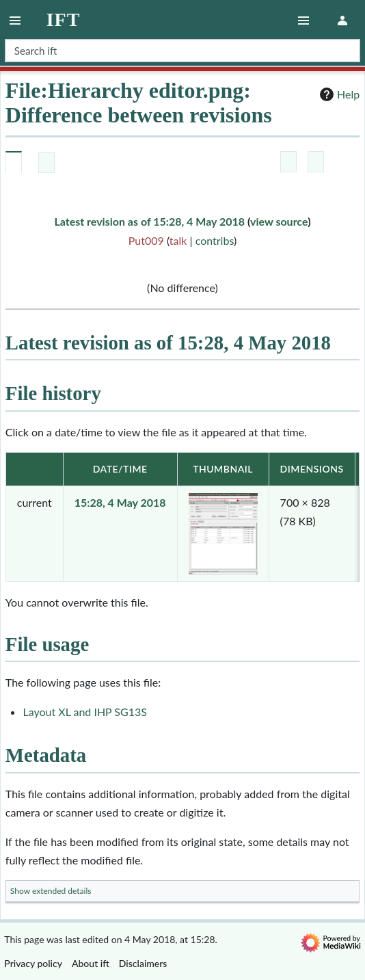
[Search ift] (182, 51)
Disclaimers (143, 963)
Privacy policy (33, 963)
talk (178, 240)
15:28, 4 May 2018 (120, 502)
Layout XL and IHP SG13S (85, 712)
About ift (91, 963)
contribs (215, 240)
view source (279, 221)
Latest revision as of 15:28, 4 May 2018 (149, 221)
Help (338, 94)
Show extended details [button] (51, 891)
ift (64, 20)
